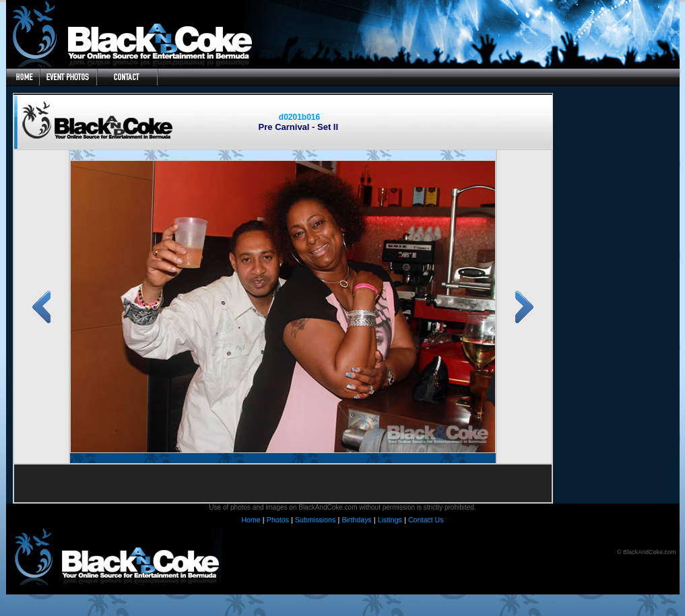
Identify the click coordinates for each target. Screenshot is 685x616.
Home (251, 520)
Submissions (315, 520)
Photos (278, 520)
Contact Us (426, 520)
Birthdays (356, 520)
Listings (390, 520)
